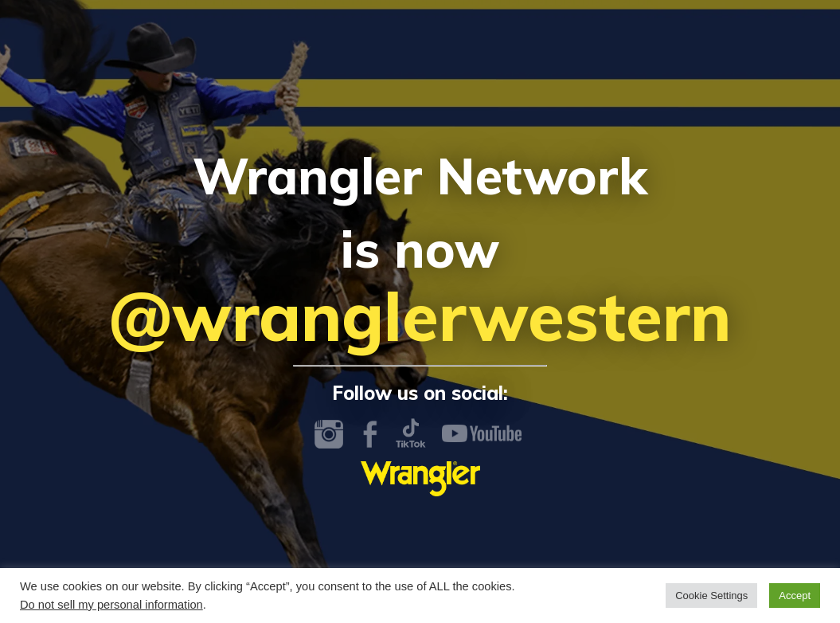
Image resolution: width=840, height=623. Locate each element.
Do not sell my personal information (111, 605)
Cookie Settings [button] (711, 596)
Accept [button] (795, 596)
